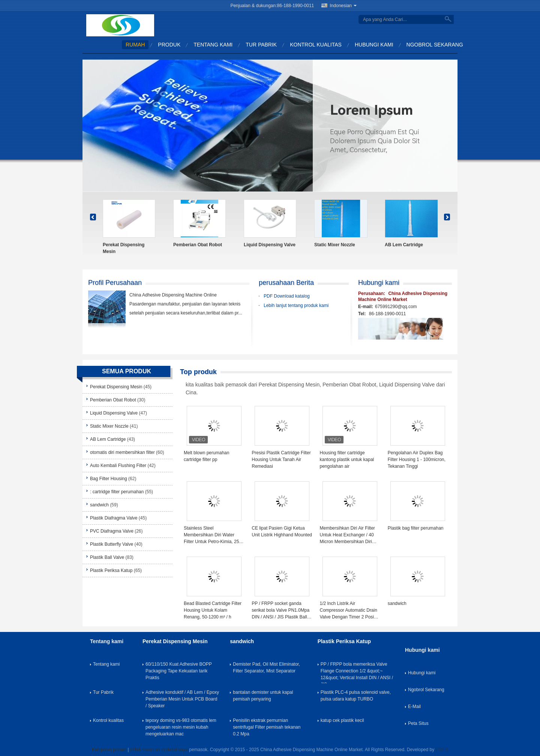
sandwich (99, 505)
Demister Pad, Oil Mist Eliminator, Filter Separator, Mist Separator (266, 668)
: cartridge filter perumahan (117, 492)
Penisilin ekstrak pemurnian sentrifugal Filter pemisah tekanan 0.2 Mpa (267, 727)
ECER (442, 750)
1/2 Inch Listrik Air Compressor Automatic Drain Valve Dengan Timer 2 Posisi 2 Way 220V (349, 611)
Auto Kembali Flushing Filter (118, 466)
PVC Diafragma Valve (112, 531)
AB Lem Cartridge (404, 245)
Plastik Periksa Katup (111, 570)
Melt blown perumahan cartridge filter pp (206, 456)
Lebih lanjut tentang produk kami (296, 305)
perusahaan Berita (286, 283)
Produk (169, 45)
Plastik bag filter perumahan (416, 528)
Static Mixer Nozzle (335, 245)
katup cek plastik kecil (342, 720)
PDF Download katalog (287, 296)
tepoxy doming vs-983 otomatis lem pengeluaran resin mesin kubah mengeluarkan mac (181, 727)
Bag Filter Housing (109, 479)
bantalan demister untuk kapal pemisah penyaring (263, 696)
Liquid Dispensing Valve (270, 245)
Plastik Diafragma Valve (114, 518)
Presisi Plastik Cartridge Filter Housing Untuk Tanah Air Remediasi (281, 460)
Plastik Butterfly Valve (112, 544)
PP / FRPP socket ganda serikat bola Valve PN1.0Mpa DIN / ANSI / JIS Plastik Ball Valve (280, 611)
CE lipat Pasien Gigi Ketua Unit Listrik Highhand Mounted (282, 531)
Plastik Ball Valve (107, 557)
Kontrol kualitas (316, 45)
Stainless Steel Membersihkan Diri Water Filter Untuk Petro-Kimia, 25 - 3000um (213, 535)
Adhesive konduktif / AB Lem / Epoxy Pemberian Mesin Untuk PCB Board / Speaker (182, 699)
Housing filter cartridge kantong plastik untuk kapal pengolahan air (347, 460)
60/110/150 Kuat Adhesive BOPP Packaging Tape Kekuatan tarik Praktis (179, 671)
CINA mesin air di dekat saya (159, 750)
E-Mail (414, 707)
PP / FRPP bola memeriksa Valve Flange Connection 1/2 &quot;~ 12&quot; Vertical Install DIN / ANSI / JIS (357, 672)
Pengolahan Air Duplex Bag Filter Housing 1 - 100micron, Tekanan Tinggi (417, 460)
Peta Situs (418, 723)
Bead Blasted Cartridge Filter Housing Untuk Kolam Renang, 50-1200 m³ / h (213, 610)
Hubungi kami (374, 45)
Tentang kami (213, 45)
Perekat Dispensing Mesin (124, 248)
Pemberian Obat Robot (198, 245)
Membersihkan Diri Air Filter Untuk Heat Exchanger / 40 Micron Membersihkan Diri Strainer (347, 535)
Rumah (135, 45)
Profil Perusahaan (115, 283)
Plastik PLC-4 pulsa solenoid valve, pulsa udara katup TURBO (356, 696)
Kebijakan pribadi (109, 750)
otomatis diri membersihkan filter (122, 452)
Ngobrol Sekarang (435, 45)
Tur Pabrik (261, 45)
